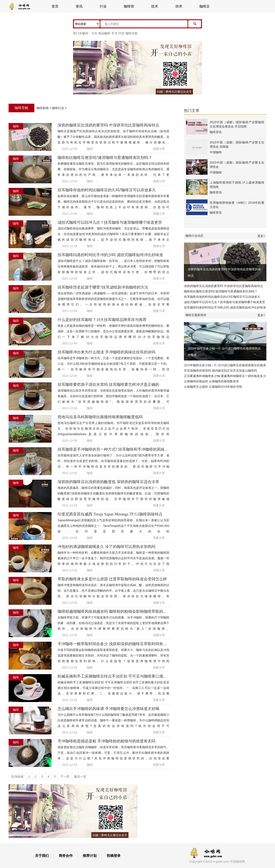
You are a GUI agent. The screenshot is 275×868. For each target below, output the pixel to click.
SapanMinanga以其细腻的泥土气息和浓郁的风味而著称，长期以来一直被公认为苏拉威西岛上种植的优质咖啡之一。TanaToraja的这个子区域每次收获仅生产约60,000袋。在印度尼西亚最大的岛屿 (113, 526)
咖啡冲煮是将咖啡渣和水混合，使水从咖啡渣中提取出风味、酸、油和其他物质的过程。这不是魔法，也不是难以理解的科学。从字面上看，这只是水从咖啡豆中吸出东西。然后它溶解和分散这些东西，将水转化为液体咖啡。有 (113, 591)
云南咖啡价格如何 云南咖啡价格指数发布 (211, 381)
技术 (155, 6)
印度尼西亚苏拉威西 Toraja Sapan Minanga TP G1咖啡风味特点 (110, 514)
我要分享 (159, 149)
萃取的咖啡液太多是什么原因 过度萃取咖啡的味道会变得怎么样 (112, 579)
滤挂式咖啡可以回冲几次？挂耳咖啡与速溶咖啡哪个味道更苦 (110, 222)
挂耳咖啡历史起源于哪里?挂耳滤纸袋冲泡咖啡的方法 (103, 287)
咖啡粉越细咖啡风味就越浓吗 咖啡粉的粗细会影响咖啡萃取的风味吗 (116, 611)
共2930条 (17, 777)
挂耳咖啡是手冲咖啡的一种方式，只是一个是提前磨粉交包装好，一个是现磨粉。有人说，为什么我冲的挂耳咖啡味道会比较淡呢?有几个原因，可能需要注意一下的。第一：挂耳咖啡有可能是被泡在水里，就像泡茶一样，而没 (113, 364)
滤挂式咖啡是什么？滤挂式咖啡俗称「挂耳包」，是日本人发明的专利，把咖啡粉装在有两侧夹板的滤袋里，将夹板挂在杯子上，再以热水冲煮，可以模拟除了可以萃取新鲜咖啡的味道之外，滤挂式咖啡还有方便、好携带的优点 (113, 266)
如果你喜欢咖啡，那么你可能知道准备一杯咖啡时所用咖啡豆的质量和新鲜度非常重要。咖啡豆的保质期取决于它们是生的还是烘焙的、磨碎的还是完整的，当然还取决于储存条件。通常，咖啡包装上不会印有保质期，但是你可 (113, 202)
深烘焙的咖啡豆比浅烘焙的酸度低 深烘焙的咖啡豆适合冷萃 (108, 482)
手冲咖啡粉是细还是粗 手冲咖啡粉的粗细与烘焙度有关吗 (106, 741)
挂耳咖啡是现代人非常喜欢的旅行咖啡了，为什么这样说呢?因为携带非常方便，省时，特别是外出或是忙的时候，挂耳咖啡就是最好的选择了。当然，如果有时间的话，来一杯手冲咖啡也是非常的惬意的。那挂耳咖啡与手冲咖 (113, 461)
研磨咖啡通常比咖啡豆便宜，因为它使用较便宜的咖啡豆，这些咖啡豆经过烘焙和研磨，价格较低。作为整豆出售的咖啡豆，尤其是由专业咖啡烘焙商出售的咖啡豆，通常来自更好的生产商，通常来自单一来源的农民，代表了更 (113, 169)
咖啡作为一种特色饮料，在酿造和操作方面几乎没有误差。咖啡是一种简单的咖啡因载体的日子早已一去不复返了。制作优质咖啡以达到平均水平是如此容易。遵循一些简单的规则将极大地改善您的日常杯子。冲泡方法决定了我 (113, 558)
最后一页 (80, 777)
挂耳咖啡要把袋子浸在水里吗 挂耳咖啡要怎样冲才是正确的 (108, 385)
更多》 (262, 236)
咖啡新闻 (43, 108)
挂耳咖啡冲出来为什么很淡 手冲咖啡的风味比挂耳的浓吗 (106, 352)
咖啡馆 (129, 6)
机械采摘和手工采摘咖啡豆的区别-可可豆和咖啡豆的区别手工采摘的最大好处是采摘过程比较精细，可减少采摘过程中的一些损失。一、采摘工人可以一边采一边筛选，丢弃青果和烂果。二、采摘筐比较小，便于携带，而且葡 (113, 688)
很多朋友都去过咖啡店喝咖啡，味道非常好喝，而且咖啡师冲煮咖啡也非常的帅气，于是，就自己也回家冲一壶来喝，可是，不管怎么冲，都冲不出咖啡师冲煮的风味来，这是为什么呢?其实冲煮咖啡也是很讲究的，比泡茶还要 (113, 753)
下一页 (65, 777)
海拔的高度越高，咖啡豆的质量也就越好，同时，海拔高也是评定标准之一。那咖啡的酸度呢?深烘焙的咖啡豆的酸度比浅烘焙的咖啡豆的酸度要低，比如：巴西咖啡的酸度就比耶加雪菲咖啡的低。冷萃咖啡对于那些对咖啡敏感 (113, 493)
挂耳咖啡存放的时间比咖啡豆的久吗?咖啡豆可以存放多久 (107, 190)
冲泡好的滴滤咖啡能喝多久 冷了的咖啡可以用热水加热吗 (106, 547)
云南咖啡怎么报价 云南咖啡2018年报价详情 (213, 387)
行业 (103, 6)
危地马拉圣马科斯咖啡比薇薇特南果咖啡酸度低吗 (100, 417)
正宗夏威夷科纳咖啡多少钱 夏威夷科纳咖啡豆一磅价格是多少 (225, 376)
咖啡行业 (58, 108)
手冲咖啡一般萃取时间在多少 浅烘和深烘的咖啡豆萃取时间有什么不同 (118, 644)
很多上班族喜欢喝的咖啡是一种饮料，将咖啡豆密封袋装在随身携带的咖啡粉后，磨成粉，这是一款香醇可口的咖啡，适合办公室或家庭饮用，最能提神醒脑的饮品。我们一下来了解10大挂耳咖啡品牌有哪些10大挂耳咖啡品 (113, 331)
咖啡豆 (205, 6)
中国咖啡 (216, 152)
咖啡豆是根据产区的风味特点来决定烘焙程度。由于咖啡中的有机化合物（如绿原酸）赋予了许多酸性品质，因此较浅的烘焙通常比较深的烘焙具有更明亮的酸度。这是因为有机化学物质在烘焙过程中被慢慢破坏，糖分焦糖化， (113, 137)
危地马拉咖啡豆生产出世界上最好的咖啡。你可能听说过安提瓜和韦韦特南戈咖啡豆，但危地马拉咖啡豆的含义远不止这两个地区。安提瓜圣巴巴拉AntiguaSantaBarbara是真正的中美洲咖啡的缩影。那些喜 (113, 429)
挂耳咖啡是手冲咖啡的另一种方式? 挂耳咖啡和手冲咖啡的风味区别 (115, 449)
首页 (55, 6)
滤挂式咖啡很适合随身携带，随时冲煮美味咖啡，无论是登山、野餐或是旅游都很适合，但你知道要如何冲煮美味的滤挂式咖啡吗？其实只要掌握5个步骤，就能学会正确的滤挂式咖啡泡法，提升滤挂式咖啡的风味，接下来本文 (113, 234)
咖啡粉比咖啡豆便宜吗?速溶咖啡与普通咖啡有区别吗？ (105, 158)
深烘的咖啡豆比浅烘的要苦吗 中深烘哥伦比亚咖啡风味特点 (108, 125)
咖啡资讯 (216, 132)
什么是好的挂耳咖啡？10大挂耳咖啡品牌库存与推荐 (102, 320)
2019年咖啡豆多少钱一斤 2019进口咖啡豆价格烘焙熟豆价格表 (225, 341)
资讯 (79, 6)
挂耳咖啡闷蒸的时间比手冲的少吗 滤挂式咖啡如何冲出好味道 (110, 255)
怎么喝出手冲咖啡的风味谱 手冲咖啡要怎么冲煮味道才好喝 (108, 709)
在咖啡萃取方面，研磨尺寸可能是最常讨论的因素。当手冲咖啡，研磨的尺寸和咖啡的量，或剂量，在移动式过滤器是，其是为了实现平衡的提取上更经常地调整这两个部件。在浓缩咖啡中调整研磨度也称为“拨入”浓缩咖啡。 (113, 623)
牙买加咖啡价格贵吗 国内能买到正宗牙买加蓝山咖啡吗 (220, 371)
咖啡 (90, 149)
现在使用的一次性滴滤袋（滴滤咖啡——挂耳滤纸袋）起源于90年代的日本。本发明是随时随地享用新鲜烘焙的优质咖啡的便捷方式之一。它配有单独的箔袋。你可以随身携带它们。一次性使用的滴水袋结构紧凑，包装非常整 (113, 299)
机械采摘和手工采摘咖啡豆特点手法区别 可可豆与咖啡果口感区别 (114, 676)
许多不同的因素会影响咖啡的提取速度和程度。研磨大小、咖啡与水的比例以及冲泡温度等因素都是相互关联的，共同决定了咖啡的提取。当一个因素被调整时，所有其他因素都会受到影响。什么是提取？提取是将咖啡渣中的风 (113, 655)
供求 (179, 6)
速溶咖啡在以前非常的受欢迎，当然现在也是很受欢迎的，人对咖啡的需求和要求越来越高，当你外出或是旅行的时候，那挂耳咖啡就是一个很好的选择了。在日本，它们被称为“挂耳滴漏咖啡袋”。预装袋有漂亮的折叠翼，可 (113, 396)
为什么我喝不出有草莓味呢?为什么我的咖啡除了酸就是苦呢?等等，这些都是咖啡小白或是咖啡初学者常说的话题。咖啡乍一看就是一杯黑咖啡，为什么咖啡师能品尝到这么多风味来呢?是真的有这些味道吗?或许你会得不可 (113, 720)
